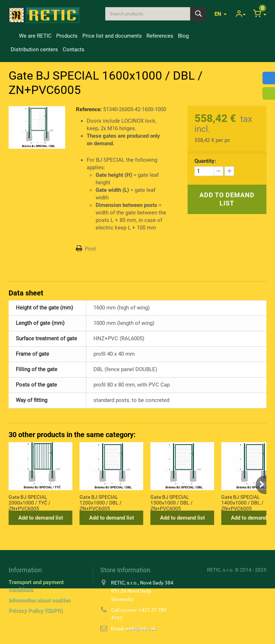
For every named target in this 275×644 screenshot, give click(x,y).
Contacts (74, 49)
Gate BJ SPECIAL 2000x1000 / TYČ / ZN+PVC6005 (30, 502)
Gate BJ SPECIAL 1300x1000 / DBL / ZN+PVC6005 (172, 502)
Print (90, 249)
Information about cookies (40, 600)
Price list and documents (112, 36)
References (160, 36)
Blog (183, 36)
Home (13, 36)
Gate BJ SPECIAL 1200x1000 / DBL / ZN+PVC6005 (101, 502)
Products (67, 36)
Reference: (89, 109)
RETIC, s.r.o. (220, 570)
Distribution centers (34, 49)
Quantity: (205, 161)
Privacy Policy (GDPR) (36, 611)
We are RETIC (35, 36)
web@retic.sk (141, 629)
